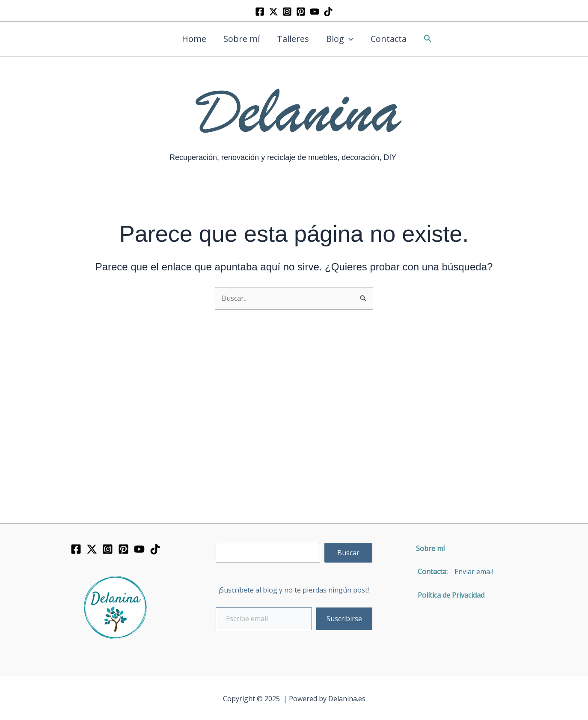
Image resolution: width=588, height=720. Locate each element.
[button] (428, 39)
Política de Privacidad (448, 595)
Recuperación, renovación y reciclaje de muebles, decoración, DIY (283, 157)
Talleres (293, 39)
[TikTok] (328, 12)
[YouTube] (315, 12)
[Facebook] (260, 12)
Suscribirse (344, 619)
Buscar (348, 553)
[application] (349, 39)
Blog (340, 39)
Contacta (389, 39)
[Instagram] (287, 12)
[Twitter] (273, 12)
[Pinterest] (301, 12)
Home (194, 39)
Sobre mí (242, 39)
